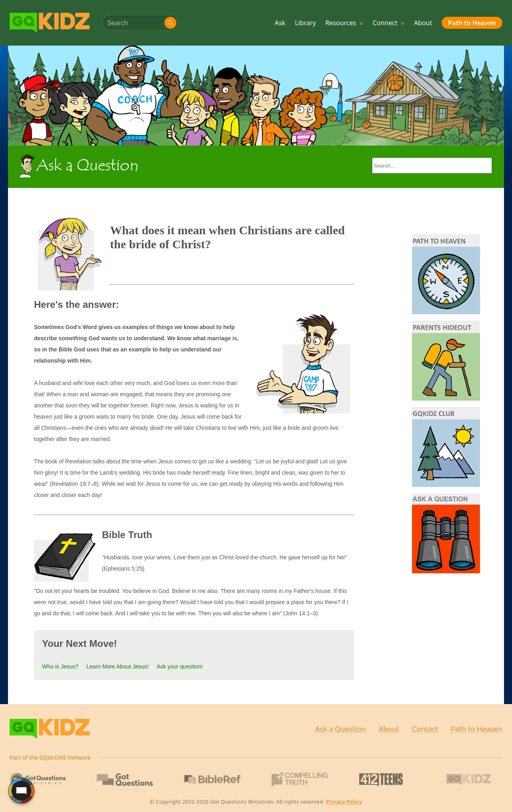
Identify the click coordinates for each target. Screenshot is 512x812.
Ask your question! (180, 666)
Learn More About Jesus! (118, 666)
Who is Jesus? (60, 666)
